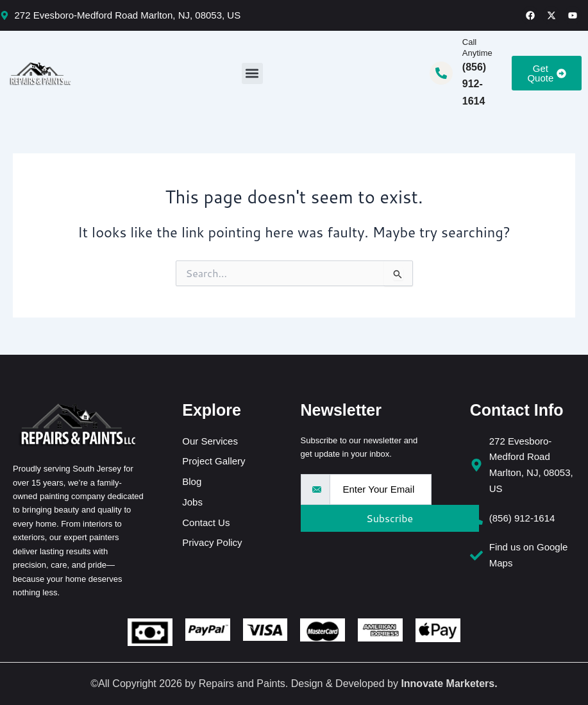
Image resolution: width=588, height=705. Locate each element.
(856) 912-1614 (474, 84)
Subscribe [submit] (385, 518)
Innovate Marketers (448, 684)
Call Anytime (477, 47)
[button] (252, 73)
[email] (381, 490)
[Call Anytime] (441, 73)
